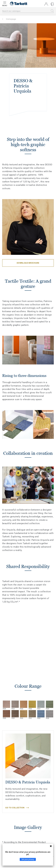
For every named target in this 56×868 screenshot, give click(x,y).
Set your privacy (28, 859)
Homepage (11, 19)
